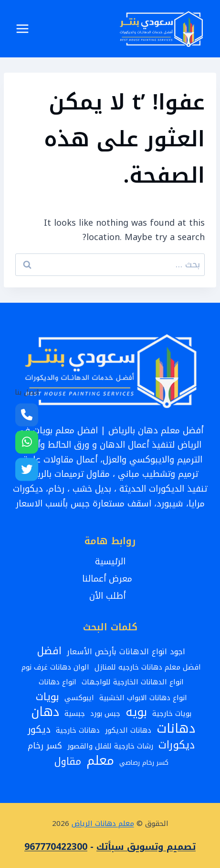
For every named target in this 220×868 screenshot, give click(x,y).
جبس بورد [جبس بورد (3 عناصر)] (105, 714)
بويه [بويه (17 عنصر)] (136, 712)
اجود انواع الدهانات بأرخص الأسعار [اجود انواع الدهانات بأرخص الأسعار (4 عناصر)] (126, 652)
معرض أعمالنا (110, 579)
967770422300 (56, 847)
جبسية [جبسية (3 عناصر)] (75, 714)
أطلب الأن (110, 596)
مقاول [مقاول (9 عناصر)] (68, 762)
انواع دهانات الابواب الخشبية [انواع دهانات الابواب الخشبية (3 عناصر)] (143, 698)
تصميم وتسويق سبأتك (146, 847)
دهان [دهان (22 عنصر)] (45, 712)
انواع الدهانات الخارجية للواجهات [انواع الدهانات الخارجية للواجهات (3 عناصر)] (133, 682)
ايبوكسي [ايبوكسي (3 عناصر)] (79, 698)
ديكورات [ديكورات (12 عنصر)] (177, 745)
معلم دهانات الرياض (103, 824)
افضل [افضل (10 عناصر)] (49, 651)
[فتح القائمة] (23, 28)
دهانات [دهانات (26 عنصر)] (176, 729)
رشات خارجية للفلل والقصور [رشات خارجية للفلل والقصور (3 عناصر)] (110, 746)
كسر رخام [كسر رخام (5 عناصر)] (45, 746)
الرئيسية (110, 561)
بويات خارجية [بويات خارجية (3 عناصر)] (172, 714)
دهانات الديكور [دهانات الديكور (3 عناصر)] (128, 730)
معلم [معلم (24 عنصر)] (100, 761)
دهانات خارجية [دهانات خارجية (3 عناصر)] (78, 730)
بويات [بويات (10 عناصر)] (47, 697)
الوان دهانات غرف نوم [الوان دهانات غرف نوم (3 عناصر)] (55, 667)
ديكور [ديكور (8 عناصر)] (39, 730)
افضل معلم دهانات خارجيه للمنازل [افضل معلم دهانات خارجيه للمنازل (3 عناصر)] (148, 667)
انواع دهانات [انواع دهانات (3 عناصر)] (58, 682)
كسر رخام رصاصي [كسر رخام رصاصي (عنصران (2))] (144, 763)
